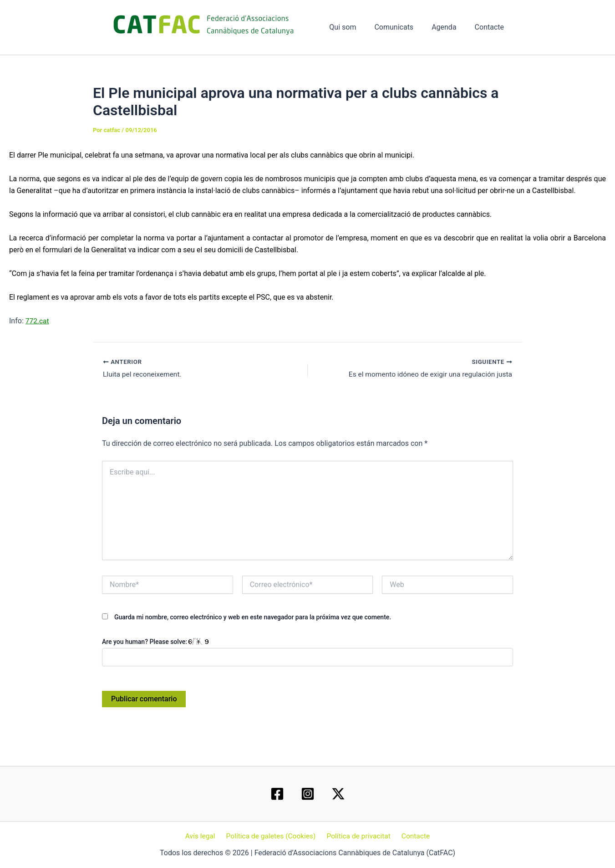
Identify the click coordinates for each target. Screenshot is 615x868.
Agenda (449, 27)
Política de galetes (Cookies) (272, 836)
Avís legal (203, 836)
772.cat (38, 321)
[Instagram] (308, 793)
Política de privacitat (358, 836)
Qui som (355, 27)
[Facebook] (277, 793)
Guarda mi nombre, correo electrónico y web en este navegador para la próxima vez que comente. (253, 617)
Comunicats (403, 27)
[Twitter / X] (338, 793)
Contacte (491, 27)
